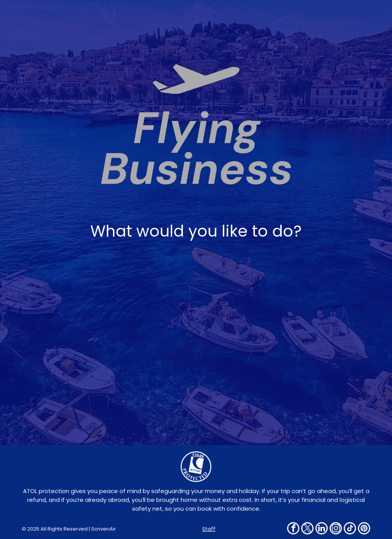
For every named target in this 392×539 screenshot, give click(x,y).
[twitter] (307, 529)
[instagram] (336, 529)
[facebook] (293, 529)
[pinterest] (364, 529)
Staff (209, 529)
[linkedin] (322, 529)
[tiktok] (350, 529)
